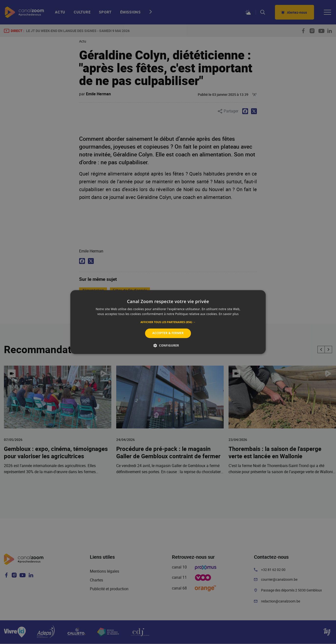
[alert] (168, 322)
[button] (168, 322)
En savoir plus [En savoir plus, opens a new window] (229, 314)
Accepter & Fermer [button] (168, 333)
